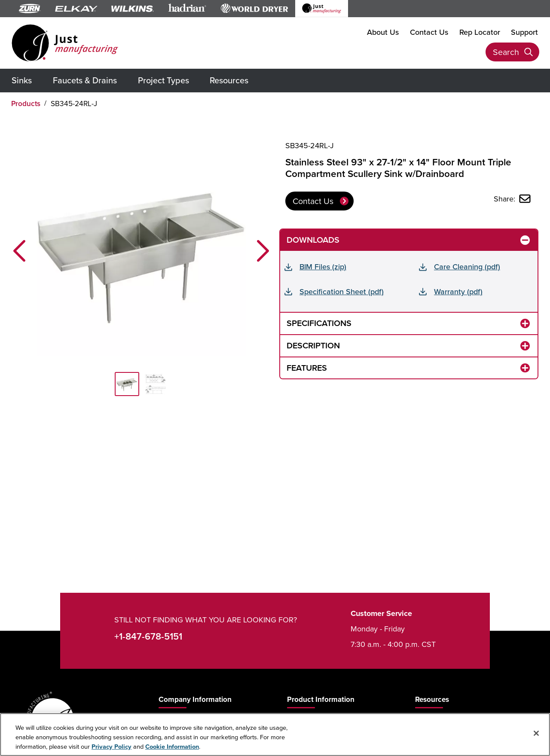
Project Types (163, 80)
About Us (383, 32)
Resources (229, 80)
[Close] (536, 733)
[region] (275, 735)
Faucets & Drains (85, 80)
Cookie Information (172, 746)
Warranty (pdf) (458, 291)
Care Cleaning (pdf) (467, 267)
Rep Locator (480, 32)
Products (26, 104)
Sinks (22, 80)
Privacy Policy (112, 746)
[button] (19, 251)
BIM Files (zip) (323, 267)
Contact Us (429, 32)
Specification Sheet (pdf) (342, 291)
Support (524, 32)
